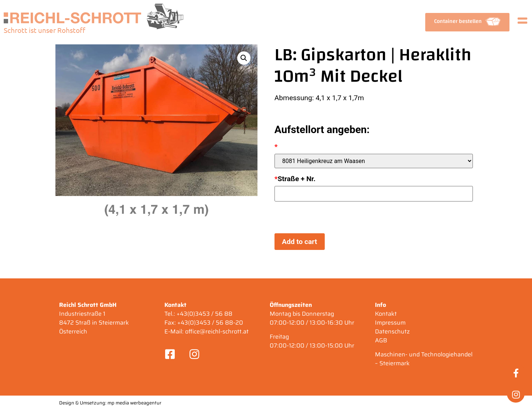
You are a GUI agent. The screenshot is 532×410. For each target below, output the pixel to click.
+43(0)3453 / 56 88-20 (210, 323)
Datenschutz (392, 331)
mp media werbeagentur (134, 403)
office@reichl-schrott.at (217, 331)
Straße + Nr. (295, 179)
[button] (467, 22)
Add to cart (299, 242)
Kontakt (386, 314)
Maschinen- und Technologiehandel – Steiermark (424, 359)
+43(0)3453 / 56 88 (204, 314)
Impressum (390, 323)
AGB (381, 340)
